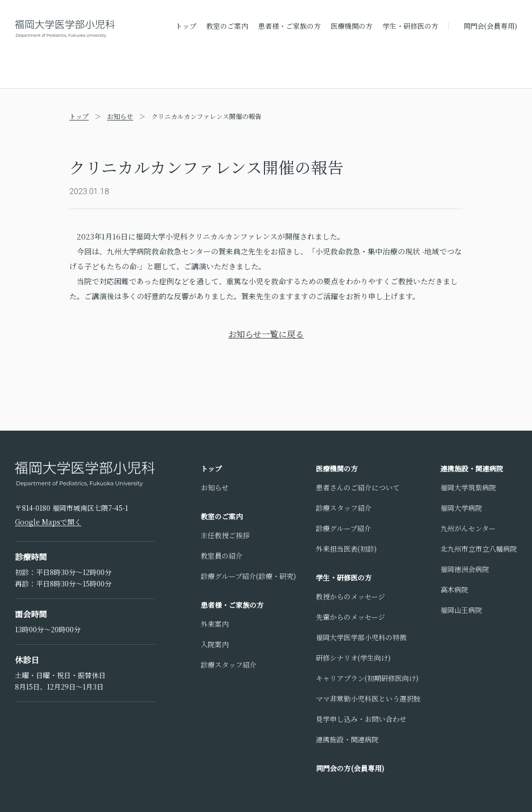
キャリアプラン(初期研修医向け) (367, 678)
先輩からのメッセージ (350, 617)
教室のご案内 (227, 26)
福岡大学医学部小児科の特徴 (361, 637)
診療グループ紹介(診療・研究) (248, 576)
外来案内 (215, 624)
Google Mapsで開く (48, 522)
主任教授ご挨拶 (225, 535)
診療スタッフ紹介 (229, 665)
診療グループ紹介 (343, 528)
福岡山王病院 (461, 610)
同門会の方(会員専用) (350, 768)
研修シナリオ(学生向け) (353, 658)
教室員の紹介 (222, 556)
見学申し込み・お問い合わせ (361, 719)
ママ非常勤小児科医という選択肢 (368, 698)
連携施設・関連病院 (347, 739)
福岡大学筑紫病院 (468, 487)
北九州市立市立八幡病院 (479, 549)
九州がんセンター (468, 528)
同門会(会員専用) (490, 26)
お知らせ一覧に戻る (266, 334)
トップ (186, 26)
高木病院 (454, 589)
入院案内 (215, 644)
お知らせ (120, 116)
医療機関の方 (352, 26)
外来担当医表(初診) (346, 549)
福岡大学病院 (461, 508)
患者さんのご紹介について (358, 487)
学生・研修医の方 (410, 26)
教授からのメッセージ (350, 596)
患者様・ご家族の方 (289, 26)
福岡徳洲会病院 (465, 569)
